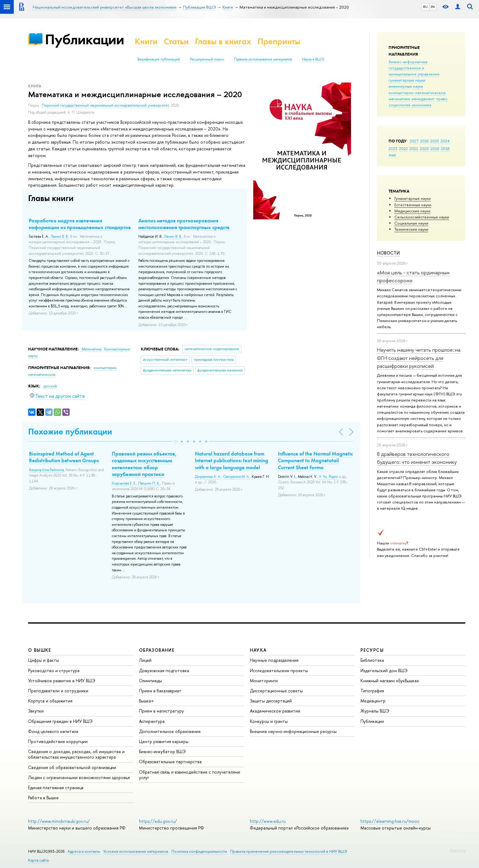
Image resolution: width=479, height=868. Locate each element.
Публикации (84, 39)
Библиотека (372, 660)
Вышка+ (146, 701)
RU (425, 7)
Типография (372, 691)
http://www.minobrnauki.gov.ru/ (59, 821)
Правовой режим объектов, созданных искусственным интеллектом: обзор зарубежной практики (144, 464)
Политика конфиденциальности (199, 851)
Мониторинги (264, 681)
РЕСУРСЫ (372, 650)
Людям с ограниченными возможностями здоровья (79, 777)
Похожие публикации (70, 432)
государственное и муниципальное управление (414, 71)
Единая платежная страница (56, 787)
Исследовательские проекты (279, 670)
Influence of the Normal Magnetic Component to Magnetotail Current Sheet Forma (315, 460)
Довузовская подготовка (164, 670)
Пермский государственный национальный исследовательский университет (105, 105)
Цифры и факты (44, 660)
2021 (414, 148)
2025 (435, 141)
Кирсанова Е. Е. (124, 483)
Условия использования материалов (136, 851)
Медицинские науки (412, 211)
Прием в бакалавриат (160, 691)
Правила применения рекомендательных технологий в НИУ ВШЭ (289, 851)
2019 (435, 148)
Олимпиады (150, 681)
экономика (422, 105)
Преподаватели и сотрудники (58, 691)
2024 (445, 141)
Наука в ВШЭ (313, 59)
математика (399, 99)
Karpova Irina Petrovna (46, 470)
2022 (403, 148)
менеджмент (423, 99)
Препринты (279, 41)
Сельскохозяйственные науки (422, 217)
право (442, 99)
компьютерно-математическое (417, 93)
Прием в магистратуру (161, 711)
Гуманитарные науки (413, 198)
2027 (414, 141)
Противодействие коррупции (58, 741)
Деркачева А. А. (208, 477)
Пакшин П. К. (149, 483)
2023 (393, 148)
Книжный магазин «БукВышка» (390, 681)
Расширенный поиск (207, 59)
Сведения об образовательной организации (72, 767)
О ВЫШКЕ (40, 650)
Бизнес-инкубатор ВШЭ (162, 751)
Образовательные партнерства (170, 762)
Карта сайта (38, 860)
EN (433, 7)
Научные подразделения (274, 660)
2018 (445, 148)
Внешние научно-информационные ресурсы (293, 731)
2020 (424, 148)
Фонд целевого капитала (53, 731)
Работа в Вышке (43, 798)
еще (392, 155)
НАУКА (258, 650)
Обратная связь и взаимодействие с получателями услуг (190, 775)
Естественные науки (413, 205)
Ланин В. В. (60, 236)
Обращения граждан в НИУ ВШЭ (60, 721)
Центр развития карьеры (164, 741)
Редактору (457, 850)
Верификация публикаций (159, 59)
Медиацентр (373, 701)
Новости (388, 253)
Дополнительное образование (170, 731)
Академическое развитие (275, 711)
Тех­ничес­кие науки (411, 229)
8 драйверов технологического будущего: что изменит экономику (417, 458)
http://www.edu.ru (268, 821)
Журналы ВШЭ (375, 711)
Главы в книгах (223, 41)
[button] (176, 441)
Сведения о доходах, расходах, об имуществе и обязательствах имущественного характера (76, 754)
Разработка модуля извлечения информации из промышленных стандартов (80, 224)
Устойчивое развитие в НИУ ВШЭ (62, 681)
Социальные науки (411, 223)
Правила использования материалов (263, 59)
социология (399, 105)
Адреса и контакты (84, 851)
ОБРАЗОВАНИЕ (157, 650)
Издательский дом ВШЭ (384, 670)
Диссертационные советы (276, 691)
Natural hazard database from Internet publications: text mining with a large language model (232, 460)
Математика (92, 349)
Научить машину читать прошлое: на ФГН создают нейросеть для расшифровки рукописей (419, 358)
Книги (146, 41)
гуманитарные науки (407, 80)
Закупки (36, 711)
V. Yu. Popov (328, 477)
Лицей (145, 660)
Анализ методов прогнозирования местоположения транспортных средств (184, 224)
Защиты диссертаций (271, 701)
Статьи (176, 41)
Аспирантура (152, 721)
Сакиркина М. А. (236, 477)
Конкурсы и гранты (269, 721)
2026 (424, 141)
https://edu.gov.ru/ (158, 821)
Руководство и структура (54, 670)
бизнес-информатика (408, 62)
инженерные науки (406, 86)
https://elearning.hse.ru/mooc (390, 821)
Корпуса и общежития (50, 701)
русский (50, 386)
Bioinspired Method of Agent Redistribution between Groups (64, 457)
